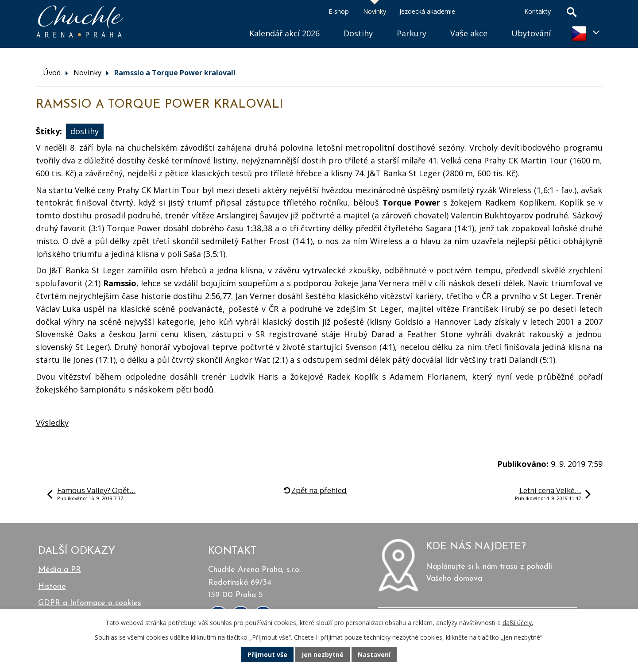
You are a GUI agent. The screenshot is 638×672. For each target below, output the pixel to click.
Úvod (225, 22)
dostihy (85, 131)
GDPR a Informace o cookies (90, 603)
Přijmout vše (267, 655)
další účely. (518, 623)
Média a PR (60, 570)
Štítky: (49, 131)
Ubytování (531, 33)
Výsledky (52, 423)
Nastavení (374, 655)
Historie (52, 587)
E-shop (339, 11)
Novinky (375, 11)
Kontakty (537, 11)
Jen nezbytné (323, 655)
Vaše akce (469, 33)
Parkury (412, 33)
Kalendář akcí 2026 (284, 33)
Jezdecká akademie (427, 11)
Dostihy (358, 33)
